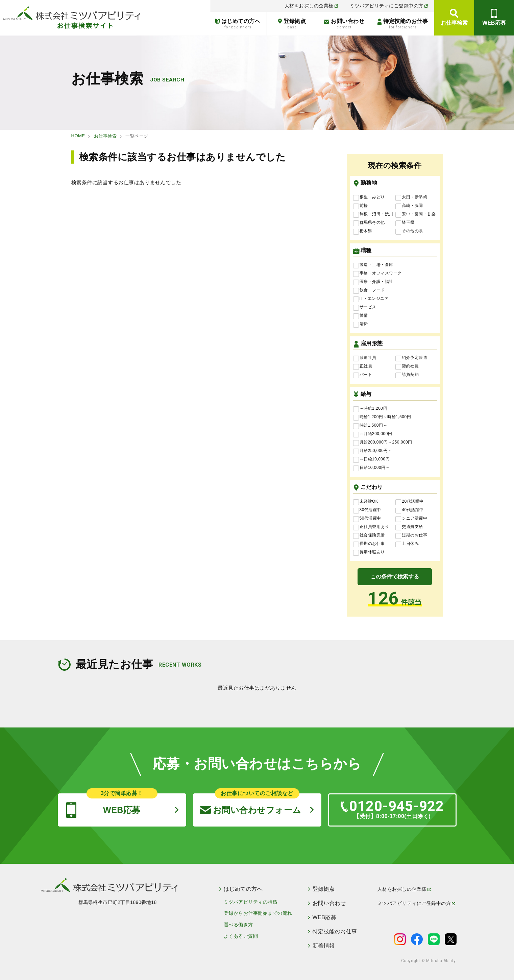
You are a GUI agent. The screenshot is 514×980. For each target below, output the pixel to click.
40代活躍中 (409, 510)
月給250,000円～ (373, 451)
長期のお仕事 (369, 544)
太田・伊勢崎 (411, 197)
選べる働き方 (238, 925)
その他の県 (409, 231)
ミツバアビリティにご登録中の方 (389, 6)
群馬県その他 (369, 223)
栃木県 (363, 231)
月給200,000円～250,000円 (383, 443)
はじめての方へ (238, 24)
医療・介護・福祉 (373, 282)
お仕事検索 (454, 23)
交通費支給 (409, 527)
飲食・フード (369, 290)
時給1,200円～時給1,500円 (382, 417)
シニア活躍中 (411, 519)
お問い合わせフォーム (251, 804)
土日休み (407, 544)
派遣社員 (365, 358)
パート (363, 375)
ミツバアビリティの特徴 (251, 902)
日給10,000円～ (372, 468)
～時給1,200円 (370, 409)
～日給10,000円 (372, 459)
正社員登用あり (371, 527)
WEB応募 (494, 23)
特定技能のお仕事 (403, 24)
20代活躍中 (409, 502)
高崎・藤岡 (409, 206)
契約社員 (407, 366)
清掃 (361, 324)
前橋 (361, 206)
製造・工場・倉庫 (373, 265)
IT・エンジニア (371, 299)
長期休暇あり (369, 552)
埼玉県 (405, 223)
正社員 (363, 366)
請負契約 (407, 375)
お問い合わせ (344, 24)
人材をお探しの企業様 (311, 6)
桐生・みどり (369, 197)
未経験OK (366, 502)
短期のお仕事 (411, 535)
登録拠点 (292, 24)
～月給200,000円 (373, 434)
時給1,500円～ (370, 426)
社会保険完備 (369, 535)
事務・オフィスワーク (377, 273)
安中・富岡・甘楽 (415, 214)
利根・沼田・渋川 (373, 214)
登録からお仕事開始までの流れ (258, 913)
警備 (361, 316)
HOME (78, 136)
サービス (365, 307)
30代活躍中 (367, 510)
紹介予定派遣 (411, 358)
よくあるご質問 (241, 936)
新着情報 (324, 946)
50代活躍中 (367, 519)
